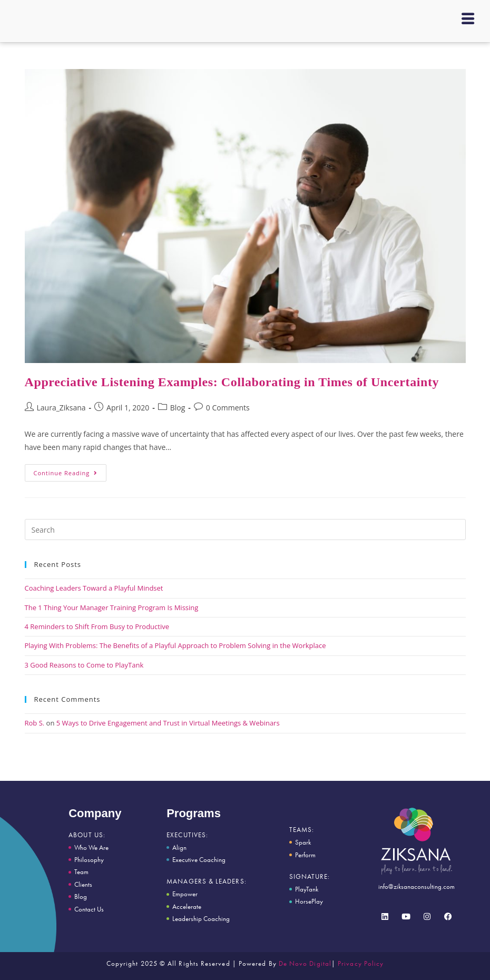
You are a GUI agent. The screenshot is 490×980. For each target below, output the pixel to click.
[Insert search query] (245, 530)
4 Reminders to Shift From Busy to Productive (97, 626)
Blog (178, 408)
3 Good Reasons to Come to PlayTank (84, 665)
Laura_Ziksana (61, 408)
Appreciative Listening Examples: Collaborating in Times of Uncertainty (232, 382)
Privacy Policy (361, 963)
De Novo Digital (305, 963)
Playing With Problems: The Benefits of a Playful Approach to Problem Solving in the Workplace (175, 645)
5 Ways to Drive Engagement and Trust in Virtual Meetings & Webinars (168, 723)
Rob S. (35, 723)
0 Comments (228, 408)
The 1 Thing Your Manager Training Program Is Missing (112, 607)
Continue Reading (70, 471)
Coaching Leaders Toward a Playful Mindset (94, 588)
